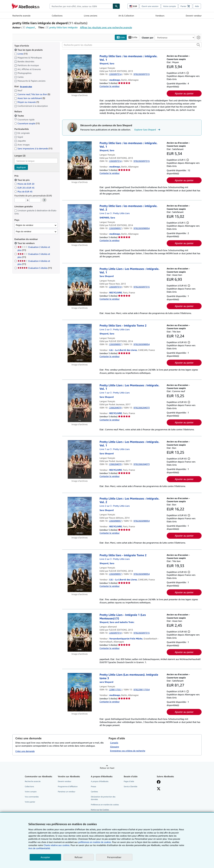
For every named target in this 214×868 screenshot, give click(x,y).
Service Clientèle (130, 787)
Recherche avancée (21, 16)
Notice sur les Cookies (100, 810)
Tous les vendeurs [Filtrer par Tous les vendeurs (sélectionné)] (26, 243)
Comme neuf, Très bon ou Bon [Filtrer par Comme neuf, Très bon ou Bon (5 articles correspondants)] (32, 94)
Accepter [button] (45, 857)
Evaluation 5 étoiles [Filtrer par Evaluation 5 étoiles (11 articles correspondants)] (35, 268)
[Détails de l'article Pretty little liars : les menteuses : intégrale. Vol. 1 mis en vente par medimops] (80, 74)
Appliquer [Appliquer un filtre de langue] (21, 167)
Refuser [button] (79, 857)
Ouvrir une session (150, 6)
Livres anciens (91, 16)
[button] (198, 45)
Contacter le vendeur (110, 86)
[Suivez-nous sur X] (159, 789)
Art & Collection (126, 16)
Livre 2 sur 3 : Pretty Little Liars (115, 213)
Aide (197, 6)
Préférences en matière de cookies (105, 805)
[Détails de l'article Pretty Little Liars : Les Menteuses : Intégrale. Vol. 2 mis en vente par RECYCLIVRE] (80, 516)
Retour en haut (107, 768)
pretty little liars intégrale (63, 27)
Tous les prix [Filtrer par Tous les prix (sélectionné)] (22, 180)
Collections (57, 16)
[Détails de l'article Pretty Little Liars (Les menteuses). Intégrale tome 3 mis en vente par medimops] (80, 692)
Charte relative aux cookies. (57, 845)
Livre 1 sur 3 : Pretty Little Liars (115, 393)
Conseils (114, 743)
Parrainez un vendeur (67, 792)
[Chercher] (116, 6)
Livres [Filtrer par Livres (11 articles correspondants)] (21, 54)
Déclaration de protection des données (103, 798)
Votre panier (30, 802)
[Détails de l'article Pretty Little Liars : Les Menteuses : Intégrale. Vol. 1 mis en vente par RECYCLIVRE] (80, 287)
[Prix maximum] (35, 200)
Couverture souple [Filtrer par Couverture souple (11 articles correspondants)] (27, 123)
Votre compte (169, 6)
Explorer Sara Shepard (148, 130)
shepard (30, 27)
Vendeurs (160, 16)
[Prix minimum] (20, 200)
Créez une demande (25, 751)
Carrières (94, 792)
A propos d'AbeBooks (100, 781)
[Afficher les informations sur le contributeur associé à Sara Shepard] (107, 64)
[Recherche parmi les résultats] (132, 45)
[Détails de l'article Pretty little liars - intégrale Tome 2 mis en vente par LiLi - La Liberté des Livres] (80, 343)
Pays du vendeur (24, 231)
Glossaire (115, 747)
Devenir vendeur (194, 16)
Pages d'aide (129, 781)
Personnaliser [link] (114, 857)
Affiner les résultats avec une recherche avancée (106, 27)
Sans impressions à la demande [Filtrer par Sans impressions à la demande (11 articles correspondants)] (33, 149)
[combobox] (81, 6)
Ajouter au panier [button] (184, 93)
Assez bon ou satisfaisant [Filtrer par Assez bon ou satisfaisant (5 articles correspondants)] (30, 98)
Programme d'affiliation (68, 787)
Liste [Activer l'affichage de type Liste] (121, 37)
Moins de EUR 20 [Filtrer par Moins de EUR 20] (25, 184)
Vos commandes (32, 797)
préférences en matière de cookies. (95, 842)
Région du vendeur (25, 225)
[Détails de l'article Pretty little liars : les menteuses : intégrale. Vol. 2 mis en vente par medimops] (80, 224)
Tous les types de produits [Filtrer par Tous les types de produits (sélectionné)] (29, 50)
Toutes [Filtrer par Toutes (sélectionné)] (19, 116)
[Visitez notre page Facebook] (159, 782)
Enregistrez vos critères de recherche (128, 751)
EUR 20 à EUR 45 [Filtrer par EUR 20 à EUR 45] (25, 188)
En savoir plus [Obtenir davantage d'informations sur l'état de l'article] (26, 87)
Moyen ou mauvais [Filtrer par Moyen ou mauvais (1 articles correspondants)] (27, 102)
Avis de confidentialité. (39, 848)
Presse (93, 787)
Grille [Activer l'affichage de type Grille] (133, 37)
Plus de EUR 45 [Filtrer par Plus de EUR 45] (24, 192)
